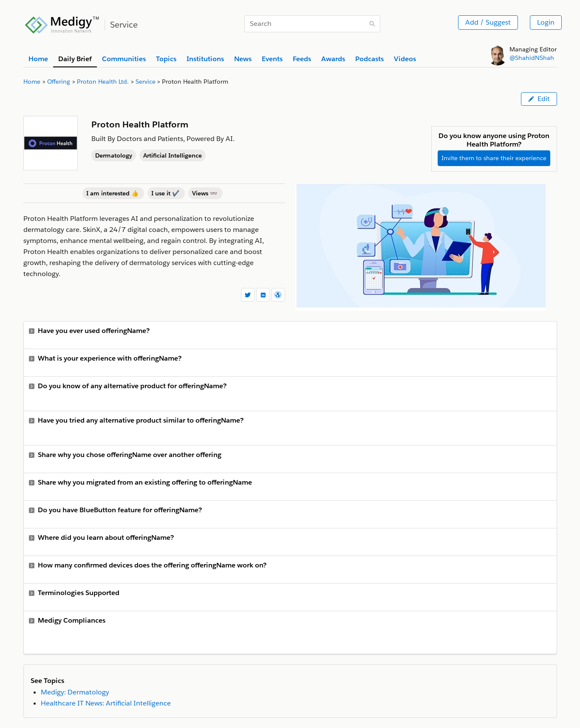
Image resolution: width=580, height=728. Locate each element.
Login (546, 22)
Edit (539, 99)
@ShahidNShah (532, 58)
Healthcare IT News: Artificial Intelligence (106, 703)
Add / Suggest (488, 22)
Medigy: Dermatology (75, 692)
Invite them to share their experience (494, 158)
